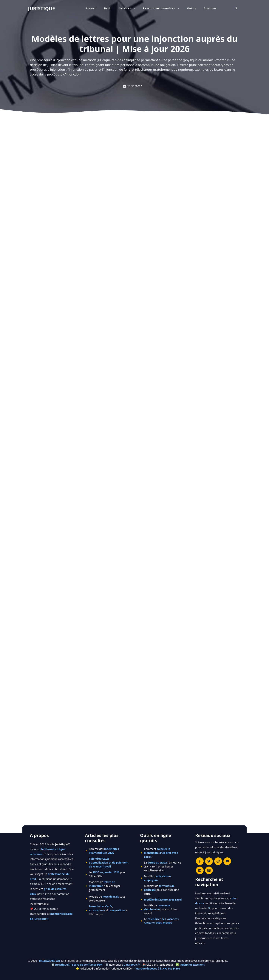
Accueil (91, 8)
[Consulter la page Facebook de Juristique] (200, 861)
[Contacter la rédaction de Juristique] (209, 870)
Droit (108, 8)
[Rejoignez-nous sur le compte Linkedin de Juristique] (200, 870)
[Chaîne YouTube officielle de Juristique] (227, 861)
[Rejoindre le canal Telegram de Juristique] (218, 861)
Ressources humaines (163, 8)
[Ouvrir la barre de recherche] (236, 8)
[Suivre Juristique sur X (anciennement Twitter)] (209, 861)
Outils (191, 8)
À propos (210, 8)
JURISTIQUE (41, 8)
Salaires (129, 8)
